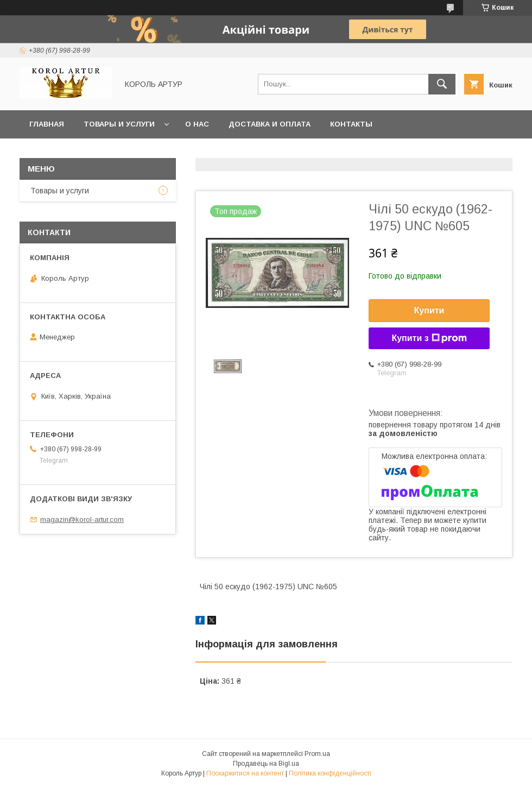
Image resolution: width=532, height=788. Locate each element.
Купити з (429, 338)
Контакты (351, 124)
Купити (429, 310)
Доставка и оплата (270, 124)
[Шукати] (442, 84)
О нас (197, 124)
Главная (47, 124)
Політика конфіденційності (330, 773)
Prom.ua (317, 754)
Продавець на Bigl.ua (266, 764)
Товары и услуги (119, 124)
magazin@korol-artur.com (82, 519)
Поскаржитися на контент (245, 773)
